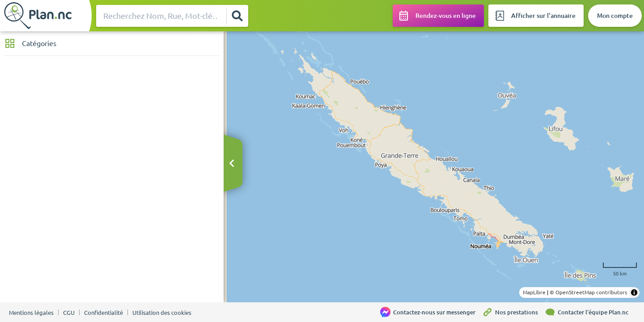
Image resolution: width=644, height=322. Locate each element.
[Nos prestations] (513, 312)
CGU (69, 313)
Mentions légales (31, 313)
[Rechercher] (237, 16)
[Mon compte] (615, 16)
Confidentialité (104, 313)
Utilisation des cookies (162, 313)
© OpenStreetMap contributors (588, 292)
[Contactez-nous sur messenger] (431, 312)
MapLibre (534, 292)
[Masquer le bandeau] (232, 164)
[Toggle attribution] (634, 292)
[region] (434, 167)
